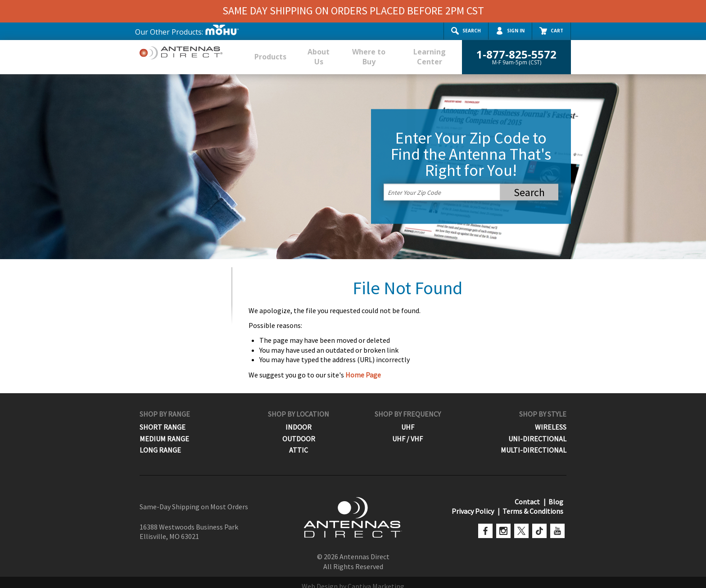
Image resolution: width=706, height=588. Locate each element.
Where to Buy (363, 52)
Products (266, 52)
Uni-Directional (537, 430)
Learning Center (428, 52)
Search (466, 31)
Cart (551, 31)
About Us (311, 52)
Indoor (299, 418)
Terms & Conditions (533, 503)
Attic (299, 441)
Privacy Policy (475, 503)
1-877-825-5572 (516, 52)
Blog (556, 493)
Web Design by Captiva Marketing (353, 578)
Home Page (363, 366)
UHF (408, 418)
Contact (529, 493)
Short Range (163, 418)
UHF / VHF (407, 430)
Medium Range (164, 430)
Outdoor (299, 430)
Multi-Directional (534, 441)
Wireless (551, 418)
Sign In (510, 31)
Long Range (160, 441)
